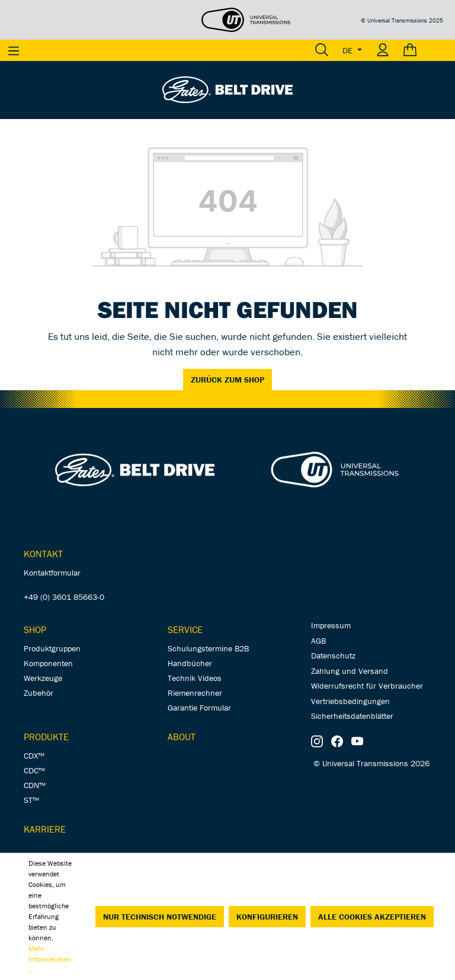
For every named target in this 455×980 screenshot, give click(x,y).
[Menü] (14, 50)
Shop (35, 629)
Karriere (45, 829)
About (182, 737)
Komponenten (48, 663)
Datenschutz (333, 656)
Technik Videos (195, 678)
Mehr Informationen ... (50, 959)
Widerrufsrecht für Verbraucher (367, 686)
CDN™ (35, 785)
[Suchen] (322, 50)
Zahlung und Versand (350, 671)
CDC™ (34, 770)
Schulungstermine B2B (208, 648)
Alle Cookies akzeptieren (372, 917)
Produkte (46, 737)
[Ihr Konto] (383, 50)
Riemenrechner (195, 693)
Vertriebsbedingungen (350, 701)
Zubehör (39, 693)
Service (185, 629)
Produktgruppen (52, 648)
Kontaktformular (52, 573)
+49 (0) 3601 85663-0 (64, 597)
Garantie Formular (199, 708)
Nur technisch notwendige (160, 917)
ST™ (31, 800)
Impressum (331, 625)
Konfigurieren (267, 917)
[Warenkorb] (426, 50)
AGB (318, 641)
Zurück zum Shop (227, 380)
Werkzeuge (43, 678)
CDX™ (34, 756)
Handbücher (190, 663)
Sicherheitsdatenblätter (352, 716)
